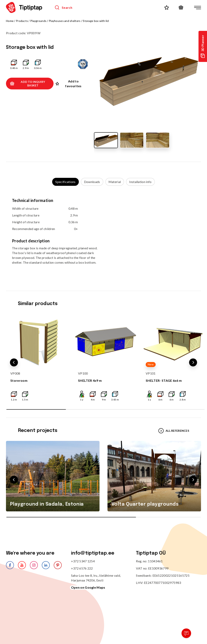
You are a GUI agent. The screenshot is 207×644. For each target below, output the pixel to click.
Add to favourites (69, 84)
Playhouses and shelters (65, 21)
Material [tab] (115, 182)
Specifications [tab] (65, 182)
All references (174, 431)
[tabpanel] (103, 234)
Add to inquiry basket (27, 84)
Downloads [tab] (92, 182)
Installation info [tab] (140, 182)
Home (10, 21)
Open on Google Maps (88, 587)
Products (22, 21)
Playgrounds (38, 21)
